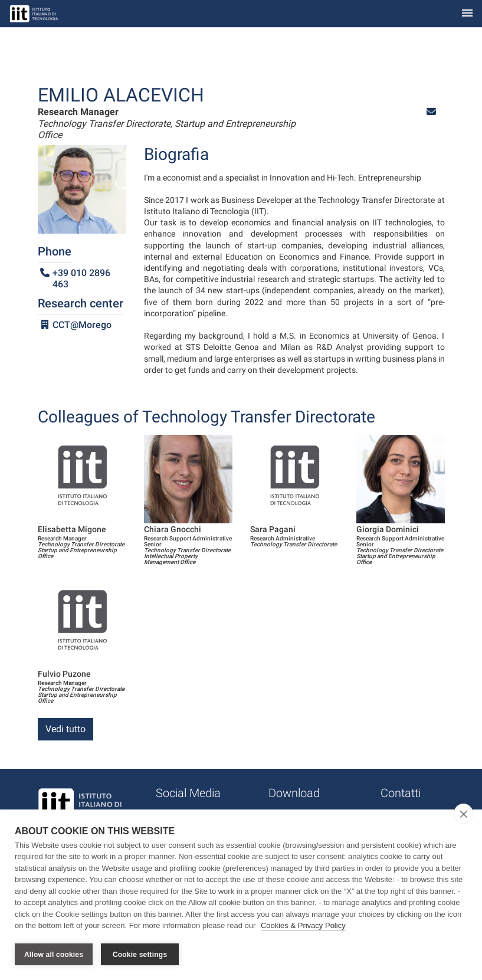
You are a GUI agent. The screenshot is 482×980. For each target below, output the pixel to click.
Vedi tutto (65, 729)
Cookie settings (140, 955)
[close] (463, 814)
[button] (431, 112)
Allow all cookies (54, 955)
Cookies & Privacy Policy (303, 926)
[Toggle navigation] (467, 14)
